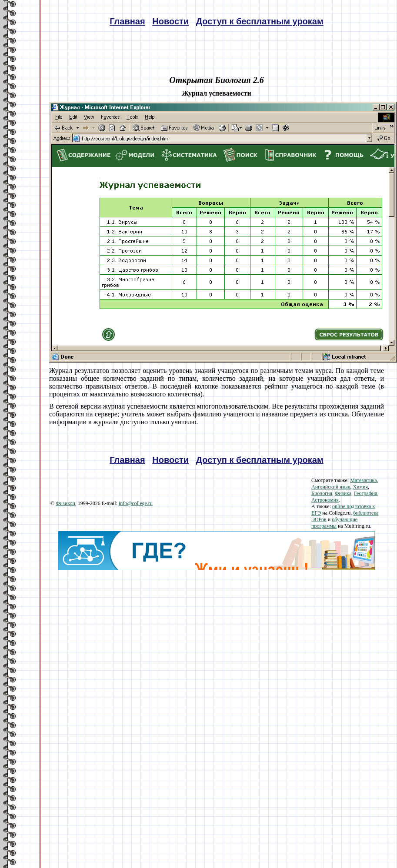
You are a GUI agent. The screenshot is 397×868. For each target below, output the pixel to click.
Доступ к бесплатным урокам (260, 21)
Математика (363, 480)
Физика (343, 493)
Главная (127, 21)
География (365, 493)
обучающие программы (334, 523)
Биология (322, 493)
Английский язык (331, 487)
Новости (170, 21)
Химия (360, 487)
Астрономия (325, 500)
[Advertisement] (217, 631)
